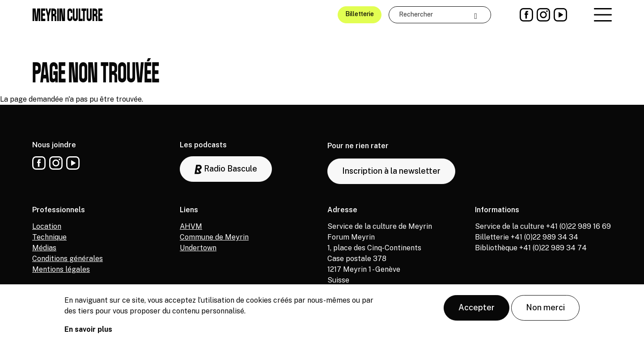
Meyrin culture (68, 15)
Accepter (477, 311)
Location (47, 226)
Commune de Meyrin (214, 237)
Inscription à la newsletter (391, 171)
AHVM (191, 226)
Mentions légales (61, 269)
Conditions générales (68, 259)
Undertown (198, 248)
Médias (44, 248)
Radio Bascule (226, 169)
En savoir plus (88, 333)
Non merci (545, 311)
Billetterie (360, 14)
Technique (49, 237)
